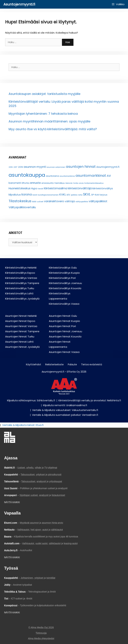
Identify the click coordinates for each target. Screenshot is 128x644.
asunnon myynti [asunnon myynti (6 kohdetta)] (35, 167)
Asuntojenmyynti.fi (19, 4)
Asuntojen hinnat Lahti (19, 342)
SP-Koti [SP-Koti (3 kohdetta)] (95, 195)
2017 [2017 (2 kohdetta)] (15, 167)
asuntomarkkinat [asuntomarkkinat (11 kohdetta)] (91, 176)
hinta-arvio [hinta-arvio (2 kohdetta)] (78, 183)
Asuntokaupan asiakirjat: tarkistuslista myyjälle (44, 94)
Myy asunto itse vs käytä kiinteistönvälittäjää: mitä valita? (53, 129)
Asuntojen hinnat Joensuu (65, 331)
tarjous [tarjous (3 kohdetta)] (103, 195)
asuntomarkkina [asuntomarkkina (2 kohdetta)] (67, 176)
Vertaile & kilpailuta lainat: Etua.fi (23, 425)
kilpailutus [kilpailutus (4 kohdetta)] (15, 195)
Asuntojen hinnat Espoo (20, 321)
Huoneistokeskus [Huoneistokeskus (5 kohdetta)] (20, 188)
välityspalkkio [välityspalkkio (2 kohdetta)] (82, 202)
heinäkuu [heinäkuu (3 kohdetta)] (60, 183)
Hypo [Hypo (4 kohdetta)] (34, 188)
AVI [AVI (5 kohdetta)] (109, 176)
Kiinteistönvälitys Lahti (19, 293)
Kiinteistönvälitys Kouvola (65, 288)
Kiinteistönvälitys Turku (20, 288)
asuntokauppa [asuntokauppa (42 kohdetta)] (27, 175)
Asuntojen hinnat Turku (20, 336)
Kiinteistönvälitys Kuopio (64, 273)
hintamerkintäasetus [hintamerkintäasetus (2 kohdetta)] (94, 183)
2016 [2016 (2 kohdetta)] (11, 167)
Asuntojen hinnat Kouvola (65, 336)
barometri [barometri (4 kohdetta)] (15, 183)
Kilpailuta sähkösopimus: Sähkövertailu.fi (31, 400)
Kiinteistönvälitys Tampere (22, 283)
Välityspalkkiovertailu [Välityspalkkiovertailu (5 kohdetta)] (22, 207)
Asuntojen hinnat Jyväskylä (22, 347)
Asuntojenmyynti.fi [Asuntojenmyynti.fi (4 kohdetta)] (108, 167)
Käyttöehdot (34, 364)
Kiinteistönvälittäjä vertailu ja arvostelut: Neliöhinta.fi (90, 400)
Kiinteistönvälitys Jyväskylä (22, 299)
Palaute (72, 364)
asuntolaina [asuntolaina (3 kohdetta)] (52, 176)
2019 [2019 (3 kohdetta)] (20, 167)
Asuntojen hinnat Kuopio (64, 321)
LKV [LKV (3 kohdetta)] (68, 195)
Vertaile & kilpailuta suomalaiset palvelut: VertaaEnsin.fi (65, 415)
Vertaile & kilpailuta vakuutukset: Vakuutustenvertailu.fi (65, 410)
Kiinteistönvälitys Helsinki (21, 268)
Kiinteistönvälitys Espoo (20, 273)
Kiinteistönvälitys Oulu (63, 268)
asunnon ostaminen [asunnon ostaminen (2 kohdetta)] (56, 167)
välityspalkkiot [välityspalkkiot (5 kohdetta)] (98, 201)
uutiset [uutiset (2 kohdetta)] (40, 202)
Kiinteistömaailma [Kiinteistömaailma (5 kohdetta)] (55, 188)
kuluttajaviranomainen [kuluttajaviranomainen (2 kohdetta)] (48, 195)
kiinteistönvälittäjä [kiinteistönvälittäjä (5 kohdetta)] (80, 188)
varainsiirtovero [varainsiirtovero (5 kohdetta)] (54, 201)
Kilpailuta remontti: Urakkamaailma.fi (65, 405)
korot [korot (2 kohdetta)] (35, 195)
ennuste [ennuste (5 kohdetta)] (35, 183)
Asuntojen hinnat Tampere (22, 331)
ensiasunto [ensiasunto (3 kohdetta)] (48, 183)
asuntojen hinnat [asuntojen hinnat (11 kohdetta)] (81, 167)
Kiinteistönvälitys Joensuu (65, 283)
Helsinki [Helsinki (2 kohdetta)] (69, 183)
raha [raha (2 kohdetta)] (80, 195)
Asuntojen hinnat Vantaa (21, 326)
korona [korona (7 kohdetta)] (27, 194)
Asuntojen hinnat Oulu (63, 316)
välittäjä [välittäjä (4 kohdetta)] (70, 201)
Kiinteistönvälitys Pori (62, 278)
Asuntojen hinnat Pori (62, 326)
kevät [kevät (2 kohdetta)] (41, 189)
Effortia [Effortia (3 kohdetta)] (26, 183)
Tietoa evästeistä (92, 364)
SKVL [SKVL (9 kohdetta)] (87, 194)
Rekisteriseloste (54, 364)
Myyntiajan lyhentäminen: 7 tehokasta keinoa (43, 114)
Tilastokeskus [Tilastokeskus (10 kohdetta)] (20, 201)
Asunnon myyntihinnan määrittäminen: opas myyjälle (49, 121)
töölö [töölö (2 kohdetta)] (34, 202)
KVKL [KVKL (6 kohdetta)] (63, 194)
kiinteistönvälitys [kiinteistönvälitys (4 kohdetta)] (103, 188)
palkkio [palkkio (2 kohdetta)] (74, 195)
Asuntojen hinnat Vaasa (64, 352)
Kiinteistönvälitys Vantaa (21, 278)
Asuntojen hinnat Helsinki (21, 316)
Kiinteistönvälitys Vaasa (64, 304)
